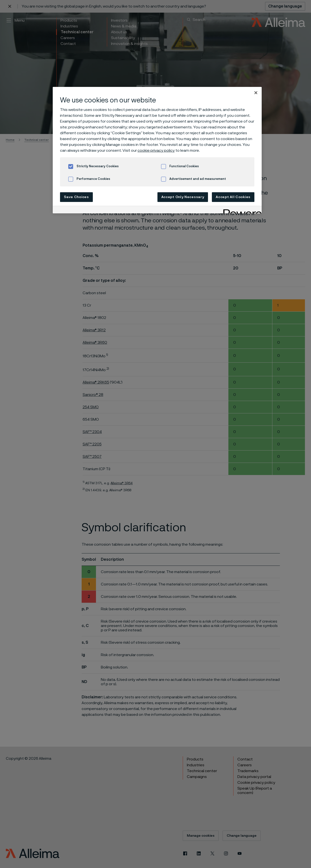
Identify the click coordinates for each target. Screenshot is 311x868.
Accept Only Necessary (183, 197)
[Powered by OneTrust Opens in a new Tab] (241, 210)
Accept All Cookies (233, 197)
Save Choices (76, 197)
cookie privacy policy (156, 150)
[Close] (256, 93)
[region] (157, 150)
